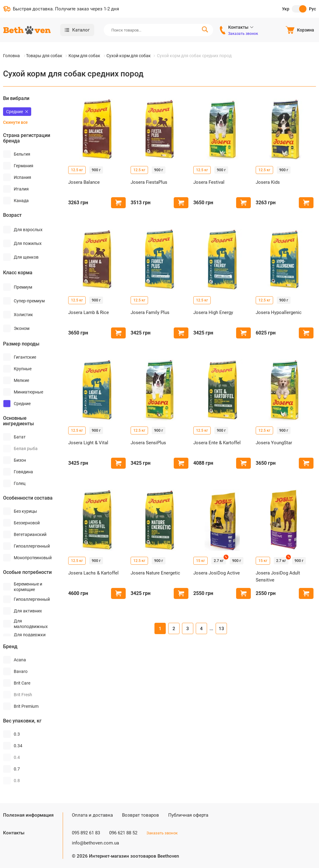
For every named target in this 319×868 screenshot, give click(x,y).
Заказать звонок (243, 34)
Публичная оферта (188, 815)
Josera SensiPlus (148, 443)
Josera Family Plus (150, 312)
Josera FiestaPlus (149, 182)
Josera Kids (268, 182)
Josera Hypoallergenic (279, 312)
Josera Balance (84, 182)
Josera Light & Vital (88, 443)
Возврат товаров (141, 815)
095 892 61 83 (86, 833)
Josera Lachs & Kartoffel (93, 573)
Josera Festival (209, 182)
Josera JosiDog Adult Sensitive (278, 576)
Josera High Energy (213, 312)
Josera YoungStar (274, 443)
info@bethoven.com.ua (95, 843)
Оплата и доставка (92, 815)
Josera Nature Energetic (155, 573)
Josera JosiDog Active (217, 573)
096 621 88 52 (123, 833)
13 (221, 629)
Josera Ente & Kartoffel (217, 443)
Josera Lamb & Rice (89, 312)
